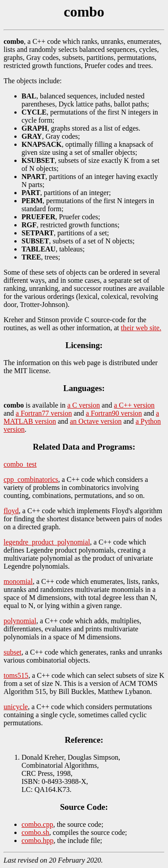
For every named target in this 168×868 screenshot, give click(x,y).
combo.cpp (37, 824)
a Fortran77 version (44, 413)
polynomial (20, 621)
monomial (18, 581)
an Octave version (96, 421)
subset (13, 652)
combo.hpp (38, 840)
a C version (84, 405)
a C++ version (134, 405)
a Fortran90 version (114, 413)
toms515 (16, 675)
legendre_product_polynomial (47, 542)
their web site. (141, 328)
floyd (11, 511)
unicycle (16, 707)
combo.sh (35, 832)
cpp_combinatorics (31, 479)
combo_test (20, 464)
